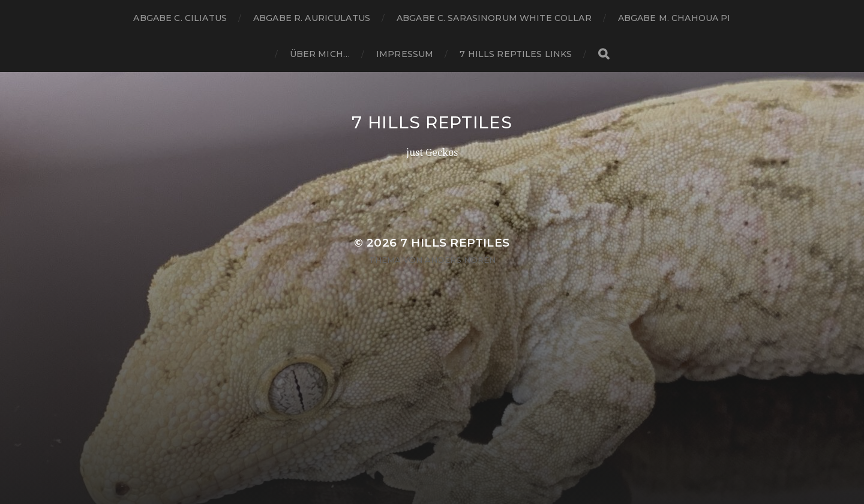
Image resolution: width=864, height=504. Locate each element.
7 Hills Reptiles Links (516, 54)
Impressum (405, 54)
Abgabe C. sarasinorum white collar (494, 18)
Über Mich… (320, 54)
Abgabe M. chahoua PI (674, 18)
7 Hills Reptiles (432, 122)
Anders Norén (460, 260)
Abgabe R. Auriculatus (312, 18)
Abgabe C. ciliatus (180, 18)
